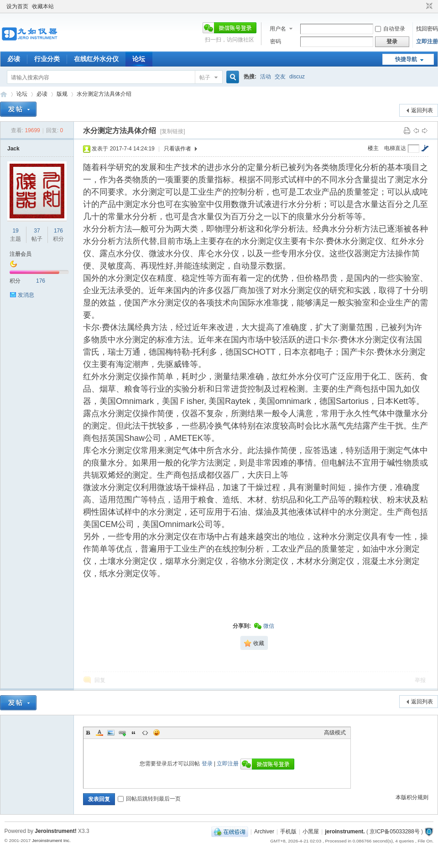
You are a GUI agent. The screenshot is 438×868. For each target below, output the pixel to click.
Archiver (264, 832)
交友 (280, 77)
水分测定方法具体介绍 (105, 94)
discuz (297, 77)
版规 (62, 94)
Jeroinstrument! (55, 831)
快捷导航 (406, 59)
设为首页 (17, 6)
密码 (276, 41)
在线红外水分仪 (96, 59)
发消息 (26, 295)
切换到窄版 (428, 6)
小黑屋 (311, 832)
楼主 (373, 148)
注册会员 (21, 254)
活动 (266, 77)
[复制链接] (173, 131)
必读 (14, 59)
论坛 (139, 59)
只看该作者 (177, 149)
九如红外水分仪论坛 (4, 94)
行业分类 (47, 59)
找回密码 (427, 29)
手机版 (288, 832)
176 (58, 231)
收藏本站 (43, 6)
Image (111, 733)
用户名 (278, 29)
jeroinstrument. (345, 832)
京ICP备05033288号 (394, 832)
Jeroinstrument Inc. (51, 840)
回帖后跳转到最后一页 (149, 799)
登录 (207, 764)
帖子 (205, 77)
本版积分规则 (412, 797)
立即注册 (427, 41)
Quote (134, 733)
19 (15, 231)
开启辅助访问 (421, 6)
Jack (13, 149)
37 (37, 231)
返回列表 (422, 110)
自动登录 (390, 29)
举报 (420, 680)
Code (145, 733)
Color (99, 733)
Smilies (156, 733)
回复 (100, 680)
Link (122, 733)
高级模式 (335, 733)
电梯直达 (395, 148)
